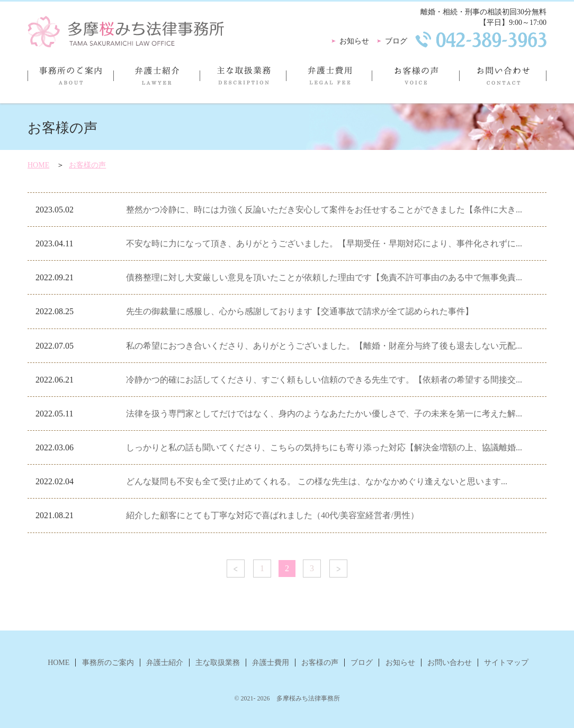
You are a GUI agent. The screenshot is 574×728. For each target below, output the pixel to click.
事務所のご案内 (70, 80)
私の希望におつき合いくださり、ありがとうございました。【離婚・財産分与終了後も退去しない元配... (324, 346)
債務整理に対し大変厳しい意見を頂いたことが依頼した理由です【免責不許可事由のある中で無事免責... (324, 277)
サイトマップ (506, 663)
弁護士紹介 (156, 80)
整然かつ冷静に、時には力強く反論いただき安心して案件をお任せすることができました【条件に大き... (324, 210)
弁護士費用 (329, 80)
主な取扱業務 (243, 80)
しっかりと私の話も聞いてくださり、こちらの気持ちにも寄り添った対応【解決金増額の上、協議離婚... (324, 447)
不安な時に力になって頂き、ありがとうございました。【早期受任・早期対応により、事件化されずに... (324, 243)
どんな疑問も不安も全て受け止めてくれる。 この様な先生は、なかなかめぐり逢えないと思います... (317, 481)
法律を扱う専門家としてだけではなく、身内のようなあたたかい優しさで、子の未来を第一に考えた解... (324, 414)
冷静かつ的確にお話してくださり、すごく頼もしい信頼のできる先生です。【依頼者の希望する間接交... (324, 380)
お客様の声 (415, 80)
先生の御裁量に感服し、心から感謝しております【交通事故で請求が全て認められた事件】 (300, 311)
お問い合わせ (503, 80)
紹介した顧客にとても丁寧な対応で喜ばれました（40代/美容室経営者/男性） (272, 515)
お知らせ (354, 41)
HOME (38, 165)
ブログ (396, 41)
